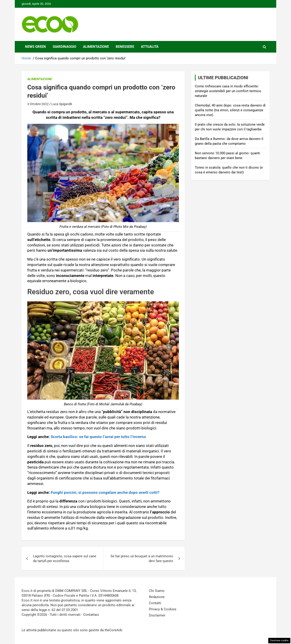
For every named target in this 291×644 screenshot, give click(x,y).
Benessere (125, 47)
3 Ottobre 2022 (38, 104)
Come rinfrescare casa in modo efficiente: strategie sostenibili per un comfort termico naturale (228, 91)
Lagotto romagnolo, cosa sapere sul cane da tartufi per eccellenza (65, 559)
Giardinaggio (64, 47)
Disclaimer (157, 615)
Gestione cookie (279, 640)
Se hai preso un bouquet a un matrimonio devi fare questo (142, 559)
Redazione (157, 597)
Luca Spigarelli (62, 104)
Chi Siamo (157, 591)
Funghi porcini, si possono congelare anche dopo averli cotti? (105, 492)
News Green (35, 47)
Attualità (150, 47)
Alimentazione (96, 47)
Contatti (155, 603)
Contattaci (91, 615)
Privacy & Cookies (163, 609)
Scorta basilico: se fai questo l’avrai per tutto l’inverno (98, 437)
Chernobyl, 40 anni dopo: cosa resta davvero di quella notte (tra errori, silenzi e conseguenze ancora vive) (230, 110)
